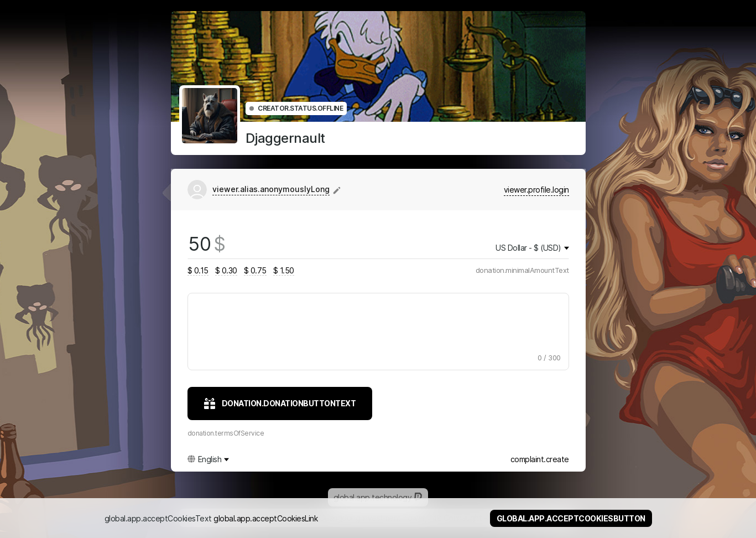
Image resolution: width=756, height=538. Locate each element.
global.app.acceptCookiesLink (265, 518)
